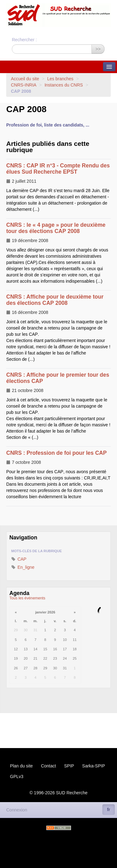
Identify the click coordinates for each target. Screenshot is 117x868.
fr (109, 810)
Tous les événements (27, 598)
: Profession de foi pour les (56, 453)
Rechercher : (24, 40)
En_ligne (23, 567)
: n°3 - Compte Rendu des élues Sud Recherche (58, 169)
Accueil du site (25, 79)
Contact (48, 766)
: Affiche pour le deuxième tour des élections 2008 (55, 300)
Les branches (60, 79)
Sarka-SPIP (93, 766)
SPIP (69, 766)
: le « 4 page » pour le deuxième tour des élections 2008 (56, 228)
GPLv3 (17, 776)
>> (98, 49)
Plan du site (21, 766)
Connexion (17, 810)
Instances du (64, 85)
